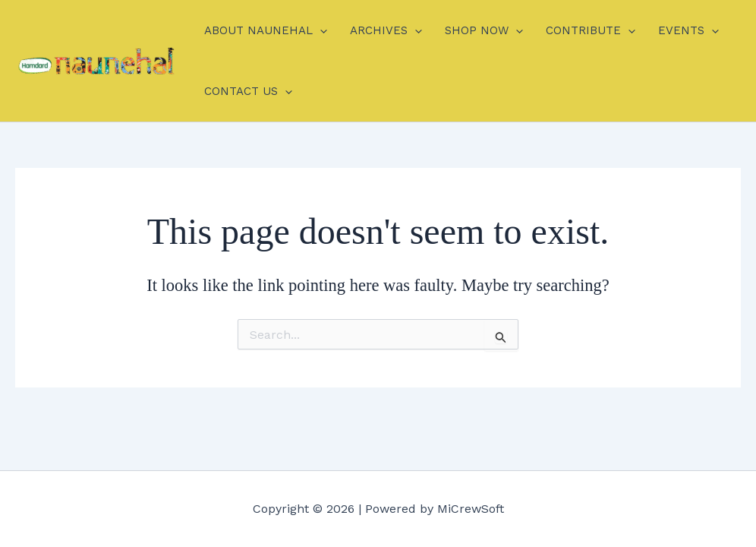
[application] (320, 30)
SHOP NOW (484, 30)
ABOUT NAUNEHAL (266, 30)
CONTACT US (248, 91)
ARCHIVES (386, 30)
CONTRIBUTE (591, 30)
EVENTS (688, 30)
